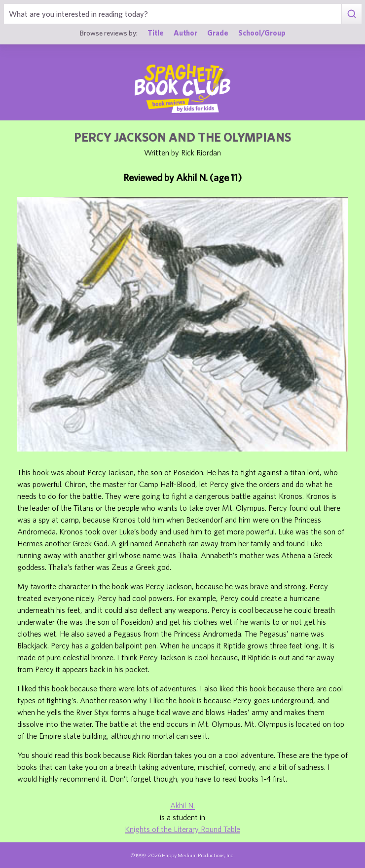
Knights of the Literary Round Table (182, 829)
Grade (218, 33)
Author (185, 33)
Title (156, 33)
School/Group (262, 33)
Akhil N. (182, 805)
